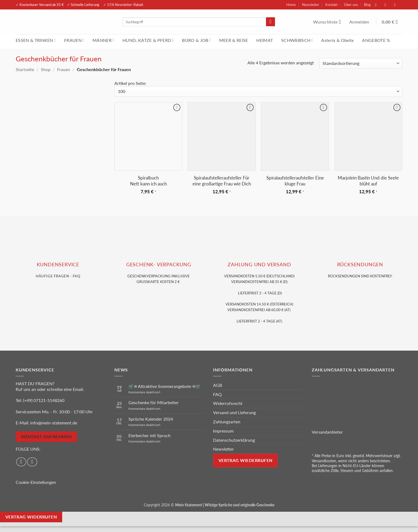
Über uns (351, 5)
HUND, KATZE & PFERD (148, 40)
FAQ (217, 394)
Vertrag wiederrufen (246, 460)
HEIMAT (265, 40)
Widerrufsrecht (228, 403)
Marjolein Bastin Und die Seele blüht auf (368, 181)
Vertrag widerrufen (31, 517)
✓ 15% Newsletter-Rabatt (123, 5)
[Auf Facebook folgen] (379, 5)
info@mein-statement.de (54, 423)
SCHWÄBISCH (297, 40)
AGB (218, 385)
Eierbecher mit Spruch (150, 435)
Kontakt (331, 5)
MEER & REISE (234, 40)
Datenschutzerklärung (234, 440)
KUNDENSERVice (58, 265)
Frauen (64, 69)
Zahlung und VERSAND (259, 265)
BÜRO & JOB (196, 40)
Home (291, 5)
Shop (46, 69)
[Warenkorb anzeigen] (392, 22)
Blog (367, 5)
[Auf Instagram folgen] (388, 5)
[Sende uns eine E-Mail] (397, 5)
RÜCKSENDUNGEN (360, 265)
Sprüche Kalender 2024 (151, 419)
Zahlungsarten (227, 422)
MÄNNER (103, 40)
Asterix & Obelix (337, 40)
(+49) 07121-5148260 (44, 400)
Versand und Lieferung (234, 412)
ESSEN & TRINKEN (36, 40)
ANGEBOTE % (376, 40)
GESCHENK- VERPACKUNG (159, 265)
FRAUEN (74, 40)
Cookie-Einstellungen (36, 482)
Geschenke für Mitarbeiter (154, 402)
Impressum (223, 431)
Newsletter (311, 5)
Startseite (25, 69)
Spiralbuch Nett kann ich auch (148, 181)
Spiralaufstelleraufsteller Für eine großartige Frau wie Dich (222, 181)
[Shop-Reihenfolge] (361, 63)
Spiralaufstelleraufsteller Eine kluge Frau (295, 181)
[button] (360, 22)
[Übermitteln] (271, 22)
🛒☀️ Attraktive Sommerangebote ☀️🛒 (165, 386)
